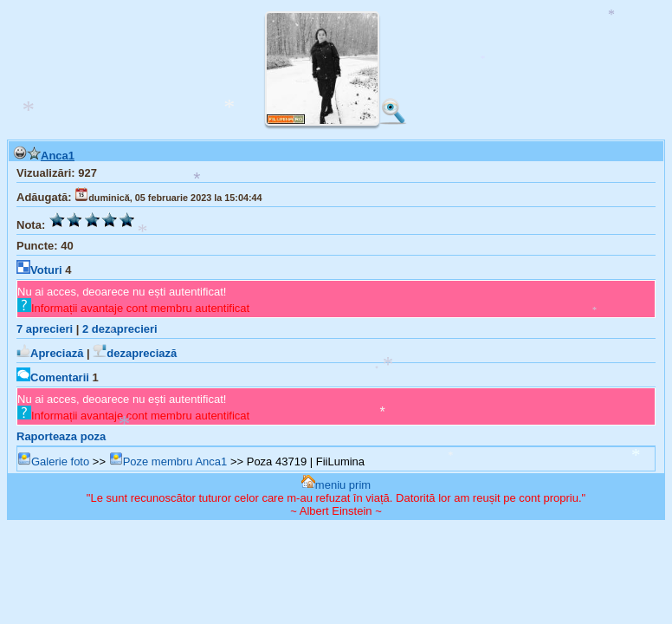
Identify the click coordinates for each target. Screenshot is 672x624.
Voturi (39, 270)
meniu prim (336, 485)
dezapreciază (135, 353)
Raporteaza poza (61, 436)
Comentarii (53, 377)
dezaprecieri (120, 329)
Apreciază (50, 353)
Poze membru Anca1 (168, 461)
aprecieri (45, 329)
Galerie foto (53, 461)
